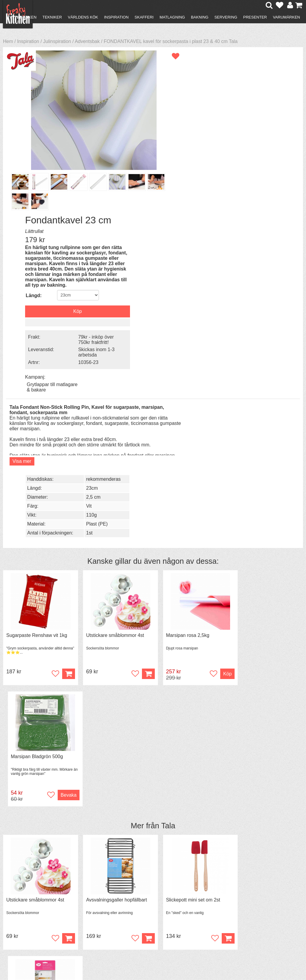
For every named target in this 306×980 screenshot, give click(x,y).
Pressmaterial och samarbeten (155, 900)
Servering (226, 17)
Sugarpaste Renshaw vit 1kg (37, 398)
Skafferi (144, 17)
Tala (168, 467)
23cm (257, 250)
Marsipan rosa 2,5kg (180, 398)
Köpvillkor (22, 897)
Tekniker (52, 17)
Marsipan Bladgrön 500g (261, 398)
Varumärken (286, 17)
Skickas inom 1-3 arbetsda (262, 192)
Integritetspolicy (29, 913)
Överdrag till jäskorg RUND (263, 685)
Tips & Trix (92, 897)
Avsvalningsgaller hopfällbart (113, 542)
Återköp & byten (29, 902)
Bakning (200, 17)
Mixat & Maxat (96, 902)
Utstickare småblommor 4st (111, 398)
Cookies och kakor (156, 908)
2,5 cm (258, 259)
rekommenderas (268, 241)
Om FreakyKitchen (156, 892)
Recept (88, 891)
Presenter (255, 17)
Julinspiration (57, 41)
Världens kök (83, 17)
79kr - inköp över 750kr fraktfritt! (261, 180)
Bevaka (289, 436)
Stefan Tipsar (95, 908)
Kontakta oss (26, 891)
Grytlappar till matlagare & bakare (264, 219)
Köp (141, 724)
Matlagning (172, 17)
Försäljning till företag (35, 908)
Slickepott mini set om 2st (186, 542)
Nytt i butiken (21, 17)
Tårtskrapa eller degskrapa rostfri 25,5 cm (263, 544)
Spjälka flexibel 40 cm (182, 685)
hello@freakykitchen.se (131, 957)
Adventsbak (87, 41)
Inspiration (116, 17)
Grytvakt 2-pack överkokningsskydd (103, 688)
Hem (8, 41)
